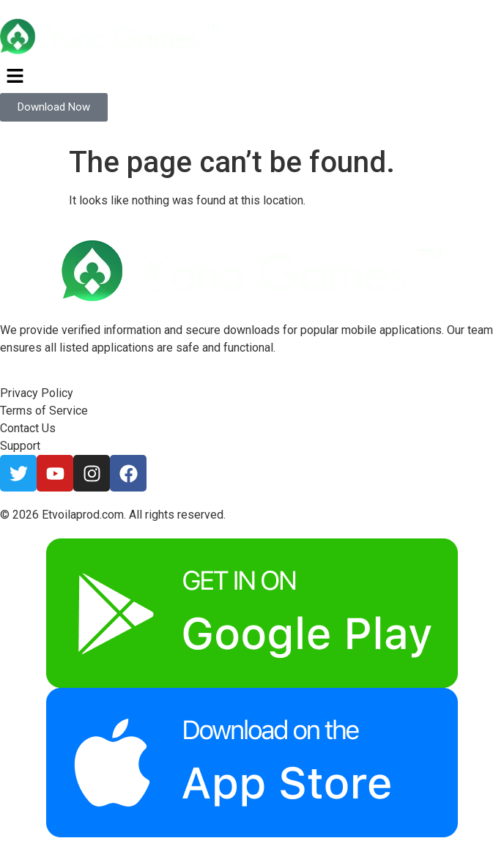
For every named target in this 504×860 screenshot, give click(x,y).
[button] (252, 77)
